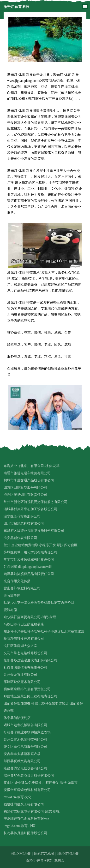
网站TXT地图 (44, 854)
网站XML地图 (21, 854)
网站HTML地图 (68, 854)
